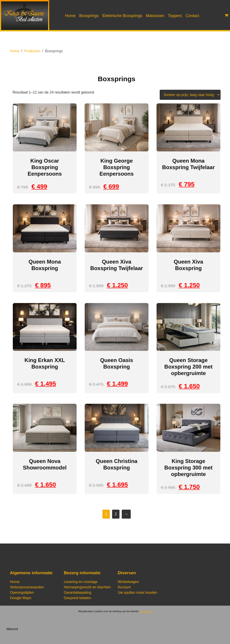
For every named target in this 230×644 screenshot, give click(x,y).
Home (70, 16)
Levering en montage (81, 582)
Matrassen (155, 16)
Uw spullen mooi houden (137, 593)
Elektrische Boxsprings (122, 16)
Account (124, 587)
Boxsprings (89, 16)
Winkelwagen (128, 582)
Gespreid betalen (77, 598)
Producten (32, 51)
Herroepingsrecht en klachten (87, 587)
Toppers (175, 16)
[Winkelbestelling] (190, 95)
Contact (192, 16)
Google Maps (21, 598)
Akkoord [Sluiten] (12, 629)
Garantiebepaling (77, 593)
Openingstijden (22, 593)
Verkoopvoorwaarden (27, 587)
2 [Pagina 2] (116, 514)
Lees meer (146, 611)
